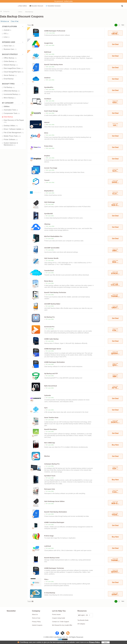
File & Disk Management (14, 133)
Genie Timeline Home (51, 418)
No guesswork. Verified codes (63, 1)
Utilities (20, 12)
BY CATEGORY (13, 103)
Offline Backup (10, 58)
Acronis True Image (51, 168)
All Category (81, 624)
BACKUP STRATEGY (13, 54)
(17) (22, 68)
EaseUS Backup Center (52, 558)
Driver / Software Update (14, 129)
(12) (17, 65)
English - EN (83, 615)
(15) (23, 129)
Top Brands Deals (83, 620)
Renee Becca (49, 281)
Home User (9, 46)
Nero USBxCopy (50, 443)
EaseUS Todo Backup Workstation (56, 512)
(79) (17, 126)
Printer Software (11, 139)
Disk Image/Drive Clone (13, 68)
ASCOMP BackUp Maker (52, 304)
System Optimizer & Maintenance (11, 144)
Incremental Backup (12, 94)
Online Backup (10, 61)
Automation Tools (11, 110)
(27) (16, 49)
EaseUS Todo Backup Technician (55, 292)
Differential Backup (12, 91)
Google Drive (49, 43)
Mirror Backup (10, 98)
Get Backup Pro (49, 317)
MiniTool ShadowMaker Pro (53, 236)
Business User (10, 49)
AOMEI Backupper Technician (54, 568)
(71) (23, 133)
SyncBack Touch (50, 476)
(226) (19, 136)
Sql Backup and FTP (51, 374)
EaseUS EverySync (51, 429)
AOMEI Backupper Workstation (55, 362)
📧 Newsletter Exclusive (53, 6)
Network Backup (11, 65)
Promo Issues (56, 614)
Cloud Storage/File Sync (14, 72)
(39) (13, 46)
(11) (16, 75)
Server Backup (10, 75)
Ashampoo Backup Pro (52, 464)
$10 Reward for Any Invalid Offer (62, 625)
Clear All (14, 21)
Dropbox (47, 156)
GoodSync (48, 99)
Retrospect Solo (50, 489)
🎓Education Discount (36, 6)
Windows (4, 21)
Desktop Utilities (11, 126)
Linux (7, 37)
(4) (15, 98)
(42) (14, 88)
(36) (16, 62)
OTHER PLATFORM (13, 27)
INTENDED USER (13, 42)
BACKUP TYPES (13, 84)
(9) (17, 110)
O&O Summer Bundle (51, 258)
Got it (106, 642)
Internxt (47, 122)
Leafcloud (48, 546)
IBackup (47, 456)
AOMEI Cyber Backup (51, 339)
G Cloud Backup (50, 593)
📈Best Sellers (22, 6)
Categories (6, 11)
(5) (10, 30)
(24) (19, 91)
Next (123, 25)
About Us (35, 614)
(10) (19, 113)
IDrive (46, 133)
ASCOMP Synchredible (52, 248)
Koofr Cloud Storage (51, 111)
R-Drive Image (49, 536)
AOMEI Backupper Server (53, 349)
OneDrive (47, 78)
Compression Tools (12, 113)
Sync (46, 408)
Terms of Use (36, 618)
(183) (5, 122)
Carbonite (47, 395)
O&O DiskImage (50, 202)
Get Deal (115, 44)
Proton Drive (48, 146)
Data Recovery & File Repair (14, 121)
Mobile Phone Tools (12, 136)
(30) (19, 94)
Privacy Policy (95, 642)
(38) (22, 72)
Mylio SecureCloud (51, 386)
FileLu (46, 579)
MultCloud (48, 52)
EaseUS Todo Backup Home (53, 65)
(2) (9, 37)
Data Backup (8, 117)
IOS (6, 34)
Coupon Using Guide (59, 618)
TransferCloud (49, 271)
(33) (16, 58)
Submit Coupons (37, 625)
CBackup (47, 224)
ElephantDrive (49, 191)
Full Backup (9, 87)
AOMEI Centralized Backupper (54, 522)
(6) (8, 34)
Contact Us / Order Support (61, 622)
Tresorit (47, 180)
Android (7, 30)
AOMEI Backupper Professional (55, 31)
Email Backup (9, 79)
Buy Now (115, 445)
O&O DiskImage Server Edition (54, 501)
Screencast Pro (49, 327)
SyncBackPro (49, 87)
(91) (14, 145)
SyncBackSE (49, 214)
